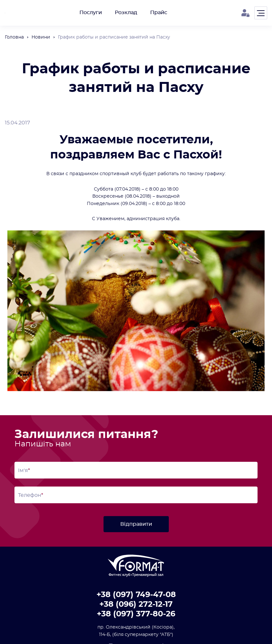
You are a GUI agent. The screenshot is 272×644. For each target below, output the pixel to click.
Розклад (126, 13)
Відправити (136, 524)
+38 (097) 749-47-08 (136, 595)
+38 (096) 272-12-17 (136, 604)
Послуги (91, 13)
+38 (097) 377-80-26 (136, 614)
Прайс (159, 13)
